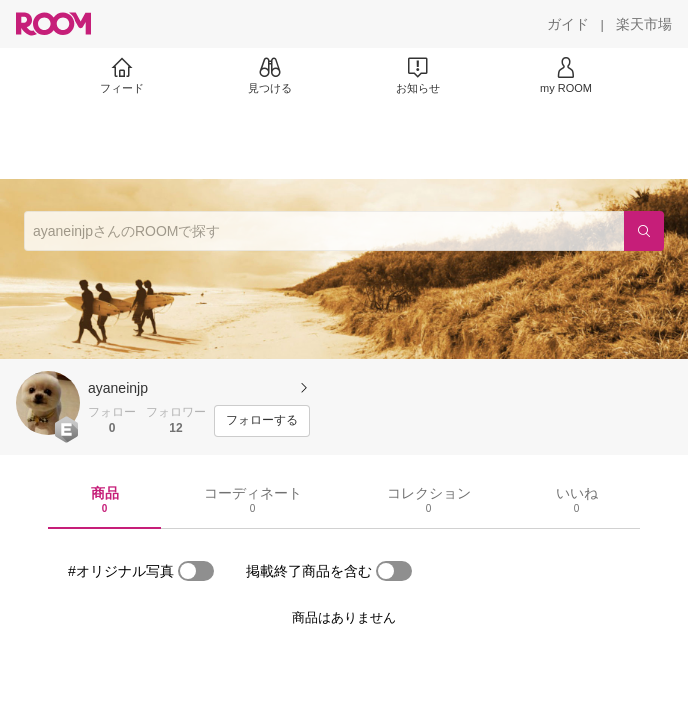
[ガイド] (568, 24)
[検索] (644, 231)
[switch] (196, 571)
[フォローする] (262, 421)
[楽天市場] (644, 24)
